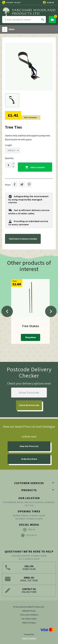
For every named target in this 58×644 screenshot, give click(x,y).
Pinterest (29, 184)
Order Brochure (29, 459)
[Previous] (7, 311)
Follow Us (29, 535)
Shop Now (30, 337)
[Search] (24, 20)
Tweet (22, 184)
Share (15, 184)
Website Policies (29, 611)
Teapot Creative (29, 638)
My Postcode (29, 405)
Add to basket (35, 167)
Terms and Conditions (29, 615)
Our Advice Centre (29, 619)
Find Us (29, 530)
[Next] (51, 311)
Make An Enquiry (29, 623)
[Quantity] (8, 165)
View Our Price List (29, 446)
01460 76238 (13, 2)
